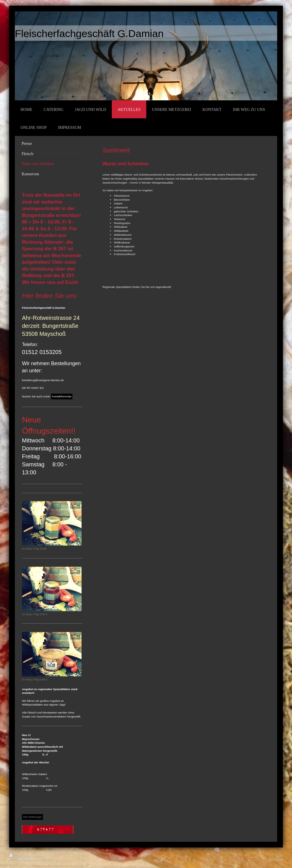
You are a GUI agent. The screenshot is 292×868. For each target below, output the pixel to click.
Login (279, 855)
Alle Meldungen (33, 817)
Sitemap (39, 856)
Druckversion (21, 856)
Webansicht (276, 859)
